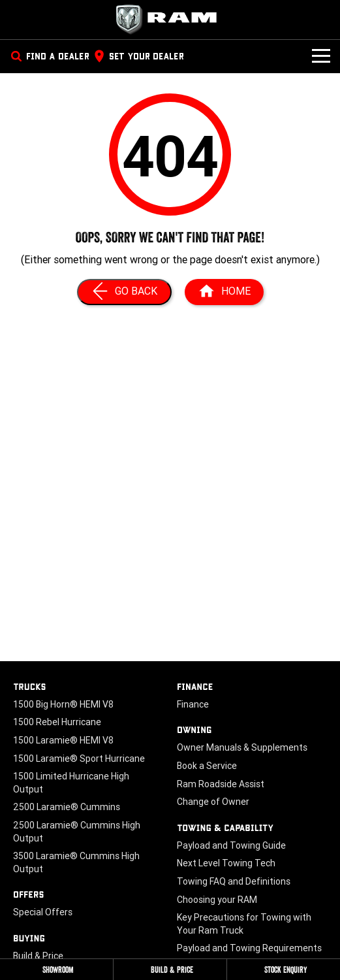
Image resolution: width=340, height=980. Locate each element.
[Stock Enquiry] (284, 970)
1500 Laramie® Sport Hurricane (79, 759)
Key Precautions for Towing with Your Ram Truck (244, 924)
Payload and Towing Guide (231, 845)
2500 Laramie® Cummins (67, 807)
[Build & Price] (170, 970)
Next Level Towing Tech (226, 863)
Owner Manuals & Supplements (242, 747)
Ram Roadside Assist (221, 784)
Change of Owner (213, 802)
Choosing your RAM (217, 900)
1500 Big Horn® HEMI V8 (63, 704)
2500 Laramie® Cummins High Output (77, 832)
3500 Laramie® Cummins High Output (76, 862)
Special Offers (43, 912)
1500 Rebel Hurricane (57, 722)
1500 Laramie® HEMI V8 (63, 740)
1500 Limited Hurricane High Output (71, 783)
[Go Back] (124, 292)
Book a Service (207, 766)
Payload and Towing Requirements (249, 948)
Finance (193, 704)
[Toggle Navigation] (321, 56)
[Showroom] (56, 970)
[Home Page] (170, 20)
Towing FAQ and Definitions (234, 881)
